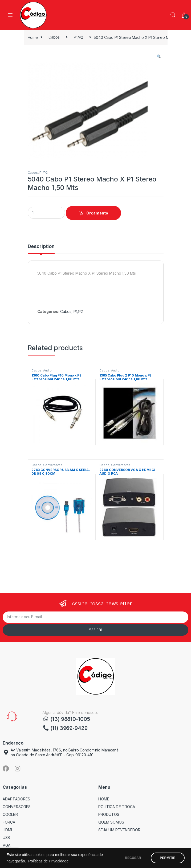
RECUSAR (131, 858)
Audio (47, 370)
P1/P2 (78, 37)
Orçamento (97, 213)
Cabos (54, 37)
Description (41, 247)
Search (173, 15)
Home (33, 37)
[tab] (41, 249)
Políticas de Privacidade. (54, 861)
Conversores (53, 465)
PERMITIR (167, 858)
